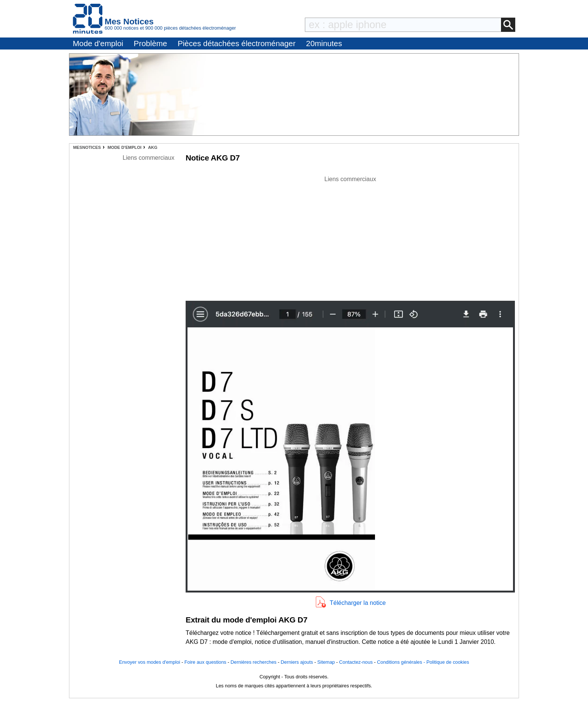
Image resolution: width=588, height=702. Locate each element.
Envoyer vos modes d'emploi (149, 662)
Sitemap (326, 662)
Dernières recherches (253, 662)
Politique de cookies (448, 662)
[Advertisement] (350, 236)
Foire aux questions (205, 662)
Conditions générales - (402, 662)
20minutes (324, 43)
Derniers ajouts (297, 662)
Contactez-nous (356, 662)
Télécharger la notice (358, 603)
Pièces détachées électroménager (237, 43)
